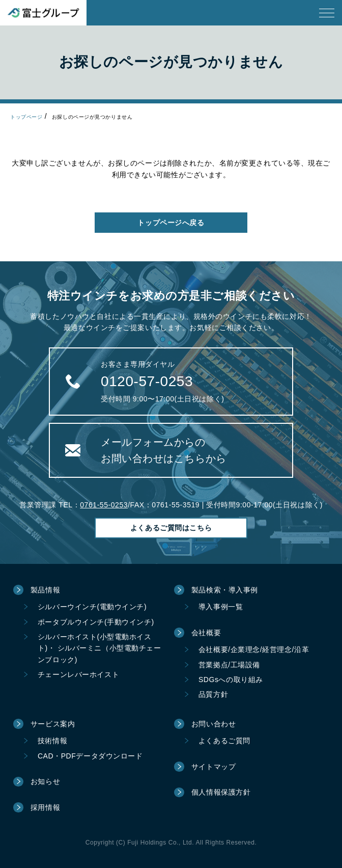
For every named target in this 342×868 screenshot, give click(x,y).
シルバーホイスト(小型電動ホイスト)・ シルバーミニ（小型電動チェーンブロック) (99, 648)
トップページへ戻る (171, 223)
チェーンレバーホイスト (78, 674)
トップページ (26, 117)
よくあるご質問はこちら (171, 528)
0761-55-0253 (104, 505)
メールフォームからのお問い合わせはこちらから (164, 450)
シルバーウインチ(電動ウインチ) (92, 607)
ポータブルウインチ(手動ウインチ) (96, 622)
